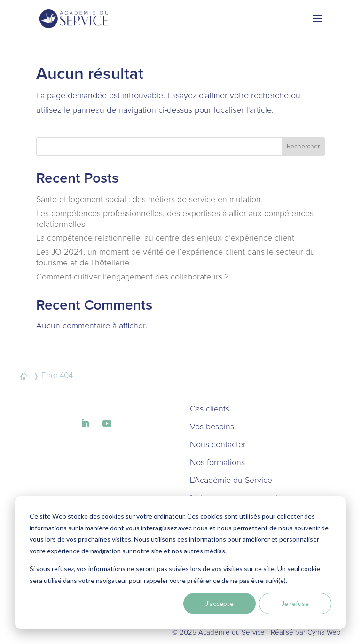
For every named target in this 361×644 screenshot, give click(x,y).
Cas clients (210, 409)
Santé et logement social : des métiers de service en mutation (149, 200)
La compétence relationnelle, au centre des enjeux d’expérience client (165, 238)
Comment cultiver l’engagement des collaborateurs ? (132, 277)
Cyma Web (324, 632)
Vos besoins (212, 427)
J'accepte (220, 603)
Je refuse (295, 603)
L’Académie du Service (231, 481)
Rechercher (303, 147)
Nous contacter (218, 445)
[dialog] (180, 563)
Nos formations (217, 463)
